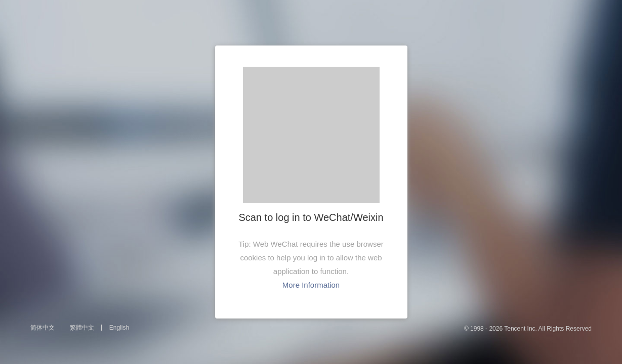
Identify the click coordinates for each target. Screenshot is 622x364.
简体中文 (43, 328)
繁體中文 (82, 328)
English (119, 328)
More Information (311, 285)
